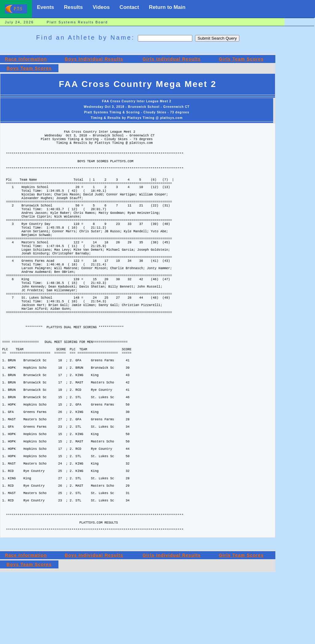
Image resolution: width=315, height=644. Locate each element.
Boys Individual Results (94, 59)
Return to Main (167, 7)
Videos (101, 7)
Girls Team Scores (241, 59)
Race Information (26, 59)
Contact (129, 7)
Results (73, 7)
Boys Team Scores (29, 68)
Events (46, 7)
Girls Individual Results (172, 59)
